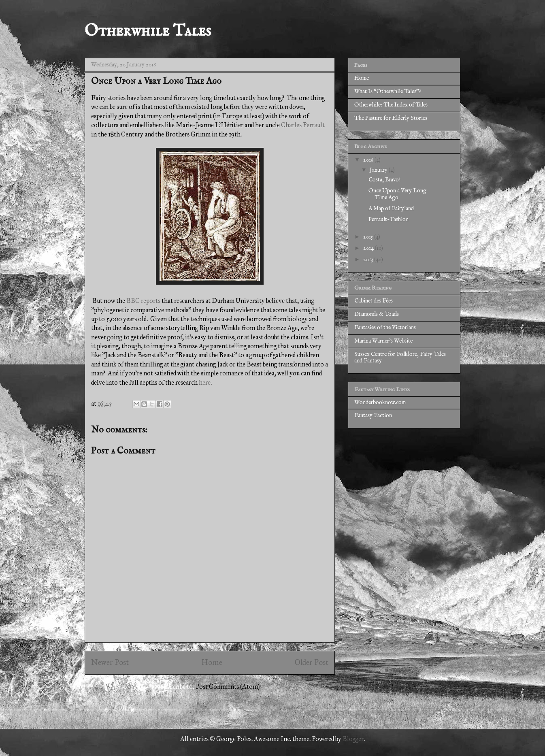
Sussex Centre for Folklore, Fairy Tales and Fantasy (400, 358)
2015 (369, 237)
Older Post (312, 662)
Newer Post (110, 662)
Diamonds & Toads (377, 314)
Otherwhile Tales (148, 31)
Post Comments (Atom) (228, 687)
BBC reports (143, 301)
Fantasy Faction (373, 415)
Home (212, 662)
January (379, 170)
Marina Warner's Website (383, 341)
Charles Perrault (303, 125)
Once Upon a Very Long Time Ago (397, 194)
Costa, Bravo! (384, 180)
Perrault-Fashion (389, 219)
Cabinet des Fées (374, 301)
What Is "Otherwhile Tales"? (388, 92)
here (205, 382)
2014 (369, 248)
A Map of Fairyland (391, 209)
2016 (369, 160)
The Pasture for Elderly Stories (391, 118)
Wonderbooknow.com (380, 402)
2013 (369, 260)
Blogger (353, 739)
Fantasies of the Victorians (385, 328)
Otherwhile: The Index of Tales (391, 105)
